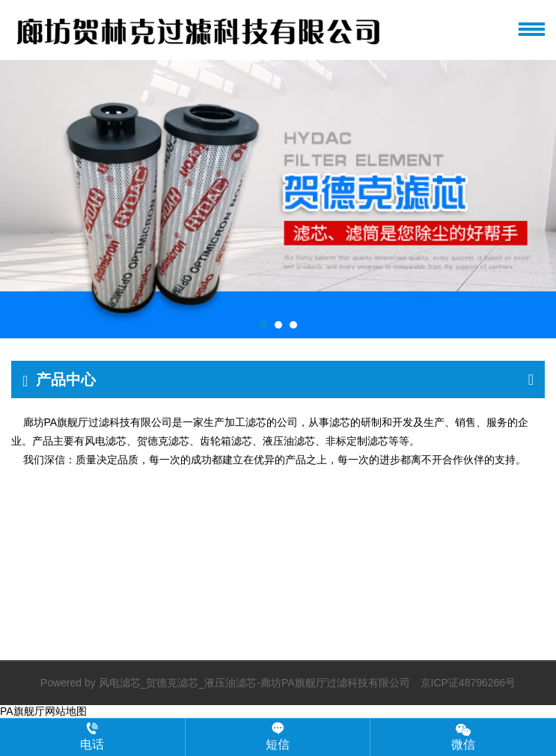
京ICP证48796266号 (468, 683)
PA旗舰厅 (22, 711)
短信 (278, 737)
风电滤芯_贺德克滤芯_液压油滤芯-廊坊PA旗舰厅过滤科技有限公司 (254, 683)
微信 (463, 736)
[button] (263, 325)
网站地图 (66, 711)
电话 (92, 737)
